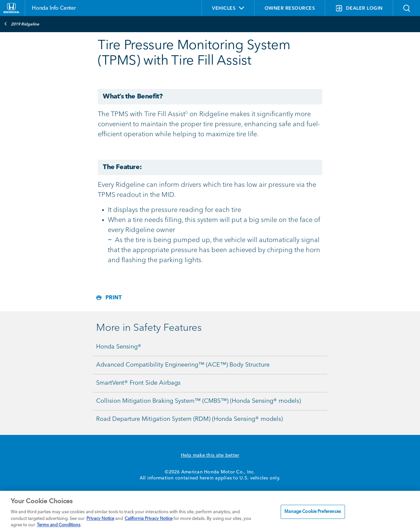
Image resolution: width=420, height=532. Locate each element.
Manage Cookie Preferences (313, 512)
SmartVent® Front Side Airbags (138, 383)
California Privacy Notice (149, 519)
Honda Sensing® (119, 347)
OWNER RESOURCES (290, 8)
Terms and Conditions (59, 525)
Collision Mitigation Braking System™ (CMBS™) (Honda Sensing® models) (198, 401)
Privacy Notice (100, 519)
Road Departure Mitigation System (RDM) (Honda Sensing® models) (189, 419)
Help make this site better (210, 455)
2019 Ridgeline (22, 24)
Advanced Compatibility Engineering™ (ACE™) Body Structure (183, 365)
